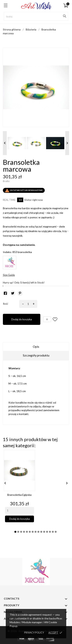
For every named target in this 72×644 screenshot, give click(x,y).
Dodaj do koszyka (22, 319)
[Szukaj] (36, 16)
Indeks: (7, 252)
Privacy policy (34, 633)
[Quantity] (19, 510)
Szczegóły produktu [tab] (36, 355)
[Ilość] (28, 304)
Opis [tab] (36, 346)
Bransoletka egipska (19, 495)
